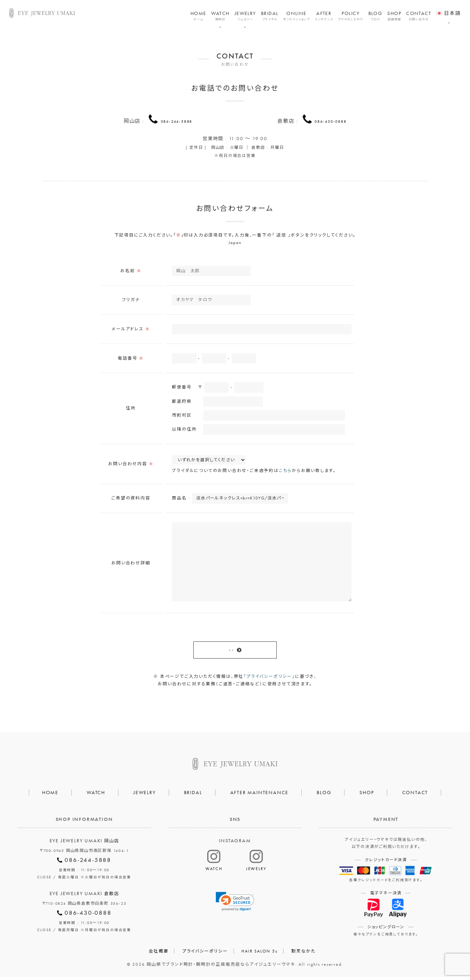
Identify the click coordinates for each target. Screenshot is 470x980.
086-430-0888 (331, 120)
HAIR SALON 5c (259, 954)
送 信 (231, 652)
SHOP (394, 16)
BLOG (376, 16)
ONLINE (296, 16)
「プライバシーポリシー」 (269, 680)
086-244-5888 (177, 120)
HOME (198, 16)
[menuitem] (448, 9)
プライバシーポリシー (205, 954)
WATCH (220, 16)
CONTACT (419, 16)
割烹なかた (303, 954)
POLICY (351, 16)
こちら (285, 472)
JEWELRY (245, 16)
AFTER (324, 16)
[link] (235, 905)
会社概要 (159, 954)
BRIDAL (270, 16)
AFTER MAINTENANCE (260, 796)
